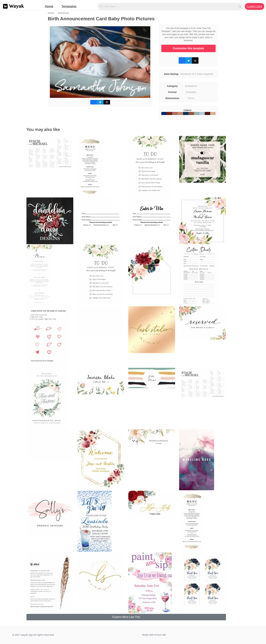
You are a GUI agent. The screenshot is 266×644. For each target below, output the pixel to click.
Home (49, 6)
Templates (69, 6)
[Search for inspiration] (168, 6)
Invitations (63, 13)
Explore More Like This (126, 617)
